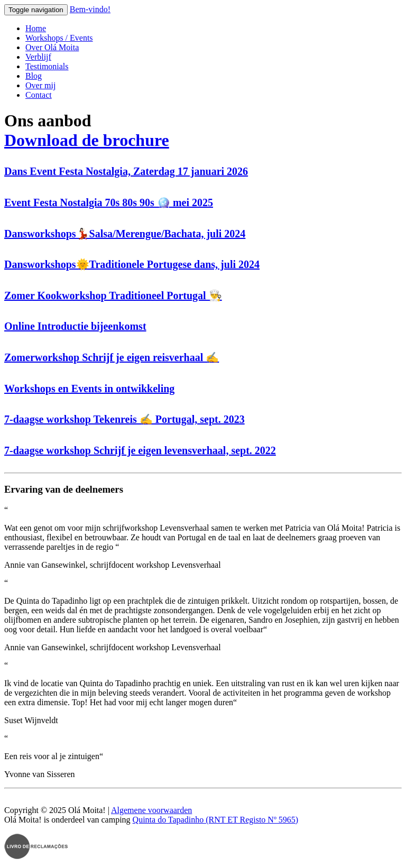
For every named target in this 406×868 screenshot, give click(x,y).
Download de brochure (87, 140)
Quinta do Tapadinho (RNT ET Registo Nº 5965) (216, 820)
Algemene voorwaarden (151, 810)
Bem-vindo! (90, 9)
